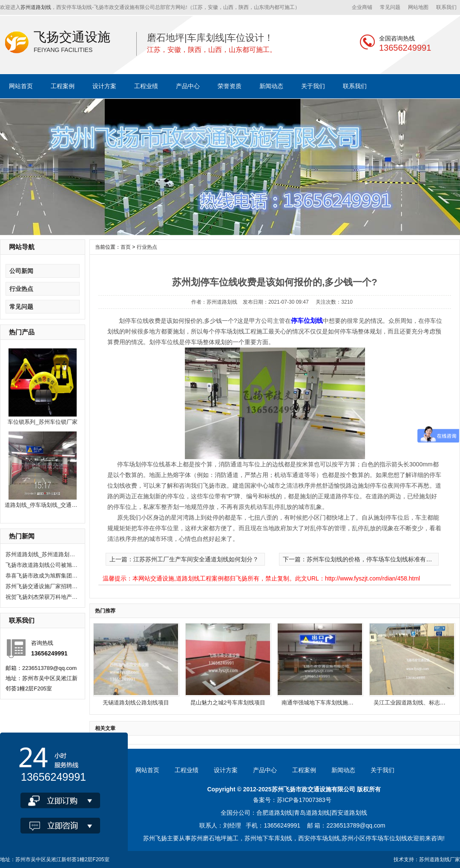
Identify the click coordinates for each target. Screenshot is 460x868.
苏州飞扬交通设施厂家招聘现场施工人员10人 (42, 586)
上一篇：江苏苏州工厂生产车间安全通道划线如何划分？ (184, 559)
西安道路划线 (349, 813)
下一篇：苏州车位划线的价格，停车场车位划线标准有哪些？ (363, 559)
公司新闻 (21, 271)
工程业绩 (146, 86)
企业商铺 (362, 7)
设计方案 (104, 86)
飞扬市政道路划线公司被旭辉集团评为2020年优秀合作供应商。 (42, 565)
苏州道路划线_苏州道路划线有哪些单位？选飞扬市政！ (42, 554)
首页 (126, 247)
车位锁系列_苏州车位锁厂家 (42, 422)
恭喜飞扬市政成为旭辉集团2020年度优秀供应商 (42, 576)
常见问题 (390, 7)
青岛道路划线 (312, 813)
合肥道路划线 (274, 813)
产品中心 (188, 86)
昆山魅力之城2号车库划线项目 (228, 703)
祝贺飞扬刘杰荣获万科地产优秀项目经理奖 (42, 597)
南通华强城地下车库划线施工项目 (323, 703)
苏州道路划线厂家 (440, 859)
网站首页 (21, 86)
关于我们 (313, 86)
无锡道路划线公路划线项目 (136, 703)
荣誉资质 (230, 86)
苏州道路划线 (36, 7)
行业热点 (21, 289)
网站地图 (418, 7)
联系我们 (446, 7)
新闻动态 (271, 86)
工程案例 (63, 86)
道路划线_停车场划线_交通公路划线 (49, 505)
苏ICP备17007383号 (304, 800)
